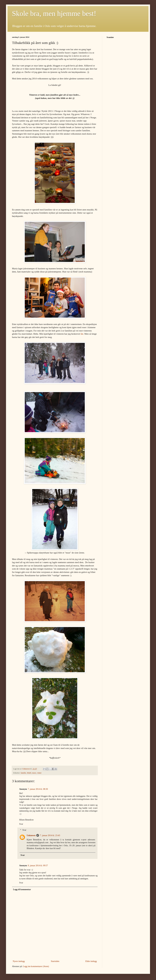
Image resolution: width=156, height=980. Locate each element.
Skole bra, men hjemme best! (54, 13)
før (82, 334)
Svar (21, 824)
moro (34, 773)
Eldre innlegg (91, 961)
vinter (39, 773)
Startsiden (55, 961)
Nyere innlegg (19, 961)
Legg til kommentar (22, 889)
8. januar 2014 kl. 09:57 (38, 866)
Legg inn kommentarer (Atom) (36, 966)
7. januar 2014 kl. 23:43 (50, 835)
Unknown (31, 835)
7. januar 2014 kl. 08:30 (38, 789)
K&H (29, 773)
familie (23, 773)
